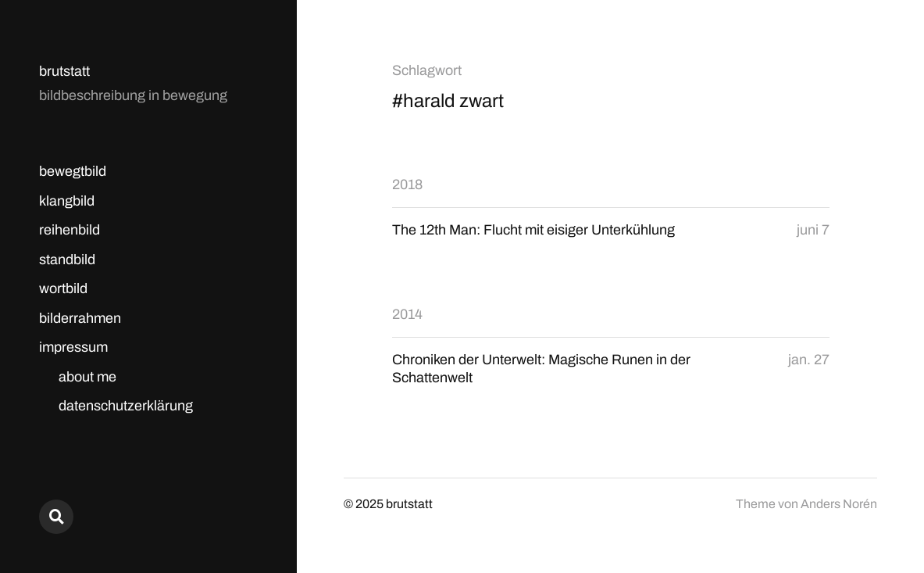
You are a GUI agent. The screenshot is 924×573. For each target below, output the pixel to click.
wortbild (63, 288)
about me (87, 377)
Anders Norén (839, 504)
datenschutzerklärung (126, 406)
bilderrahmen (80, 318)
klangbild (67, 201)
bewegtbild (73, 171)
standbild (67, 260)
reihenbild (70, 230)
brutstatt (64, 71)
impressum (73, 347)
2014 (407, 314)
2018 (407, 184)
